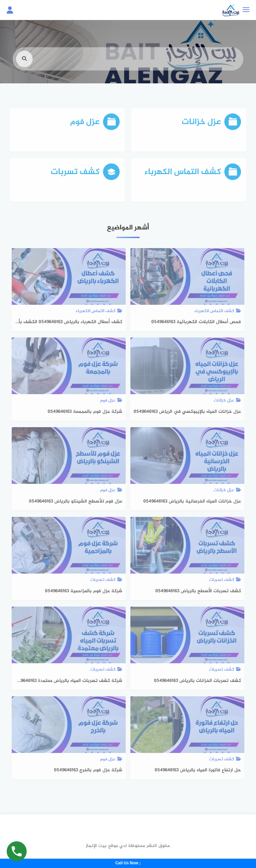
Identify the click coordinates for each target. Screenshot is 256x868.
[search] (24, 65)
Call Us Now (128, 863)
